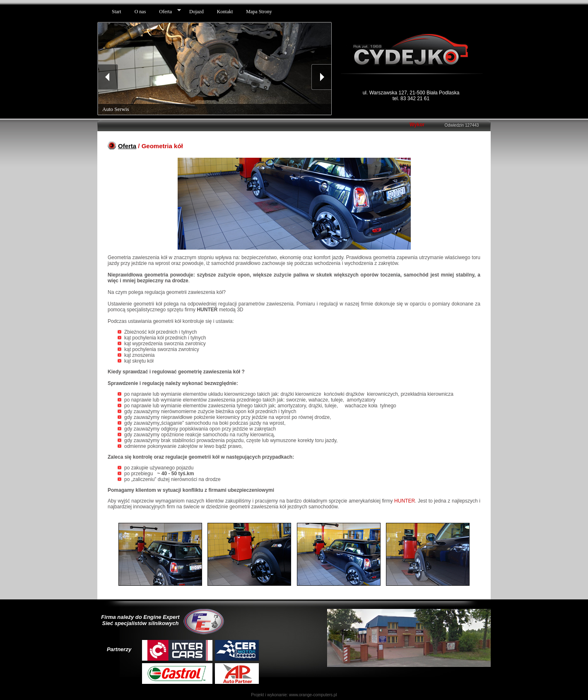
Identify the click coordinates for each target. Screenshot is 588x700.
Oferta (127, 146)
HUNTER (405, 501)
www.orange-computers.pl (313, 695)
